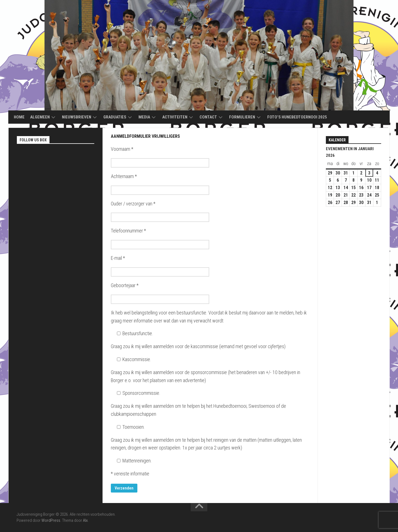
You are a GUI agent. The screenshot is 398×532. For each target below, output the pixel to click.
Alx (85, 520)
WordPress (51, 520)
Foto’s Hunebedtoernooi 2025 (297, 117)
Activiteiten (175, 117)
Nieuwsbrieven (77, 117)
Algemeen (40, 117)
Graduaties (115, 117)
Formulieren (242, 117)
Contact (208, 117)
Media (144, 117)
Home (19, 117)
